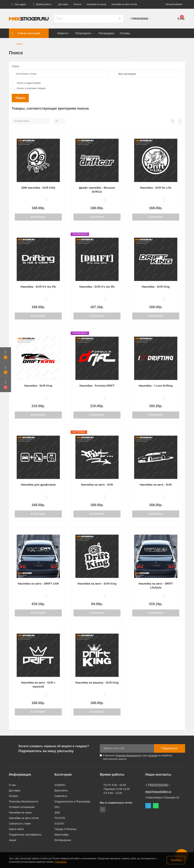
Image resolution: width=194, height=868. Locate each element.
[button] (20, 4)
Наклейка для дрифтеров (38, 485)
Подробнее (61, 862)
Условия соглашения (22, 807)
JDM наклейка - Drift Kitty (38, 188)
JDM (57, 813)
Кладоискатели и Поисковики (72, 802)
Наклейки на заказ (96, 4)
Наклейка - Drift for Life (156, 188)
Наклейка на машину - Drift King (97, 683)
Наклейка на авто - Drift (97, 485)
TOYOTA (60, 818)
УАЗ (57, 807)
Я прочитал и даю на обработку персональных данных (138, 757)
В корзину (38, 217)
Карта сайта (16, 829)
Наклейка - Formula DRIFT (97, 386)
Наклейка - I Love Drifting (156, 386)
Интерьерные (63, 840)
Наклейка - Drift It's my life (38, 287)
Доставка (63, 4)
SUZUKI (59, 824)
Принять (176, 860)
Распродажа (106, 33)
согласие (153, 756)
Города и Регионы (65, 829)
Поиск (15, 66)
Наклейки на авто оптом (124, 4)
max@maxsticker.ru (158, 792)
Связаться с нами (20, 824)
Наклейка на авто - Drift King (97, 584)
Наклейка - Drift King (156, 287)
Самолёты (61, 796)
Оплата (77, 4)
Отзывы (125, 33)
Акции (13, 840)
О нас (12, 785)
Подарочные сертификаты (25, 835)
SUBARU (60, 785)
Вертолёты (61, 790)
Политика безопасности (128, 756)
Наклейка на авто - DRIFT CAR (38, 584)
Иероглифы (62, 835)
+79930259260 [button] (158, 785)
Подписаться (170, 748)
